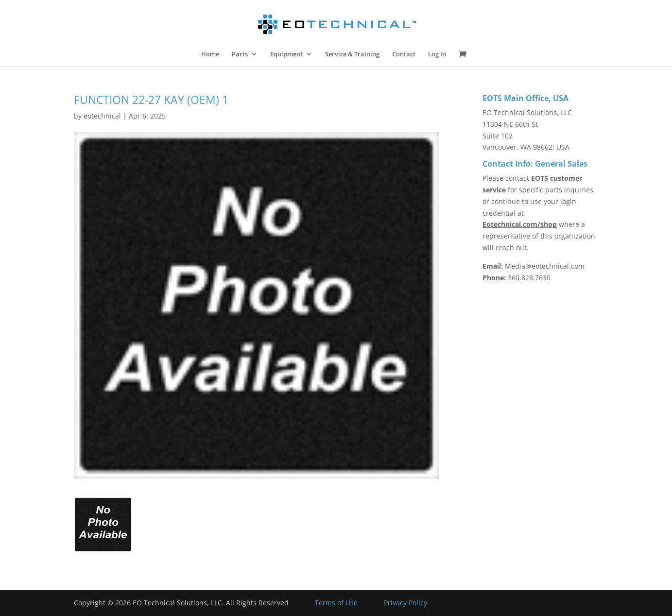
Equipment (286, 54)
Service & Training (352, 54)
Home (210, 54)
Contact (404, 54)
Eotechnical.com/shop (520, 224)
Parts (240, 54)
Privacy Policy (405, 603)
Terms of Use (336, 603)
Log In (437, 54)
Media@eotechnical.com (545, 266)
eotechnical (102, 116)
